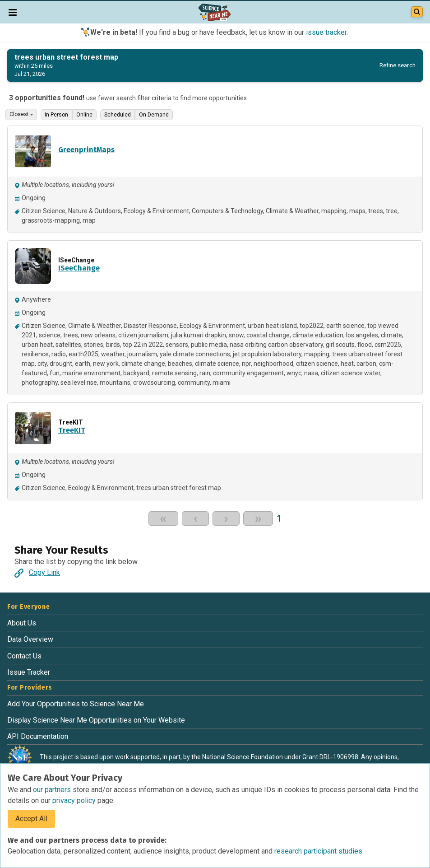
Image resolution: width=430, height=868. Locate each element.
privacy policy (75, 800)
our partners (53, 790)
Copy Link (37, 572)
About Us (22, 623)
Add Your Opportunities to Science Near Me (76, 704)
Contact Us (24, 656)
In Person (56, 115)
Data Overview (30, 639)
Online (84, 115)
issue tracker (326, 32)
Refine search (398, 65)
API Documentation (38, 736)
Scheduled (118, 115)
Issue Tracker (29, 672)
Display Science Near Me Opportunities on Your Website (96, 720)
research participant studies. (319, 851)
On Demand (154, 115)
